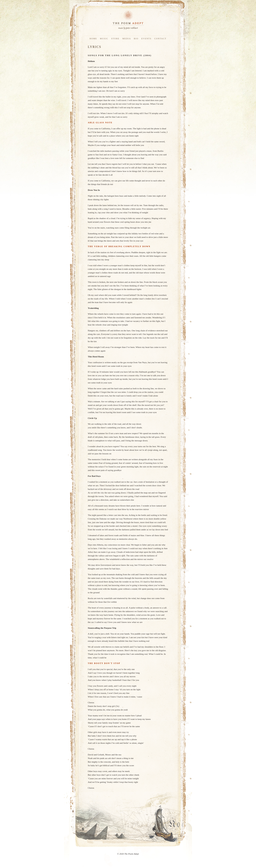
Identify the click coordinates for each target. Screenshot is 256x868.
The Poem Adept (128, 20)
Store (115, 39)
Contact (160, 39)
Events (146, 39)
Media (127, 39)
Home (93, 39)
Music (104, 39)
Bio (136, 39)
